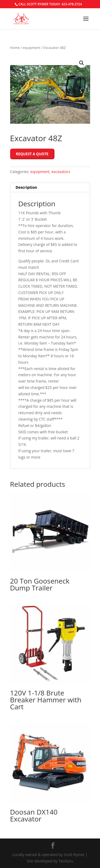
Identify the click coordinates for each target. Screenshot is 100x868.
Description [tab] (27, 187)
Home (15, 48)
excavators (61, 172)
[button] (82, 63)
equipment (31, 48)
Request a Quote (32, 154)
